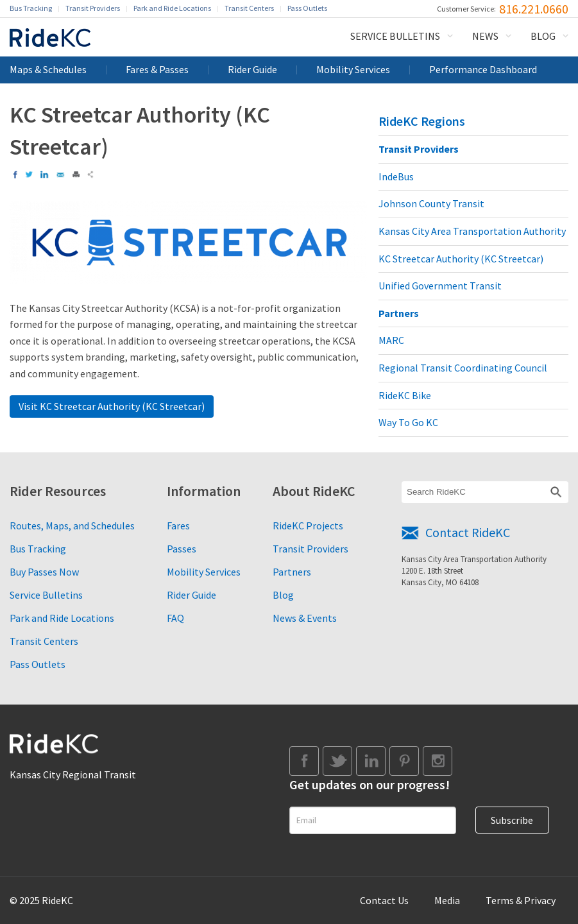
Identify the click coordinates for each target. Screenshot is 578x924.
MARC (391, 340)
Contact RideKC (468, 532)
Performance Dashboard (483, 69)
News (485, 36)
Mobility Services (353, 69)
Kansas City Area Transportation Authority (472, 231)
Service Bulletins (395, 36)
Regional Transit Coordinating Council (463, 368)
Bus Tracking (31, 8)
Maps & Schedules (48, 69)
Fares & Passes (157, 69)
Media (447, 900)
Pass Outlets (307, 8)
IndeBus (396, 176)
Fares (178, 526)
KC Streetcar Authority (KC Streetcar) (461, 259)
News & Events (305, 618)
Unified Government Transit (440, 286)
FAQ (175, 618)
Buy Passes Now (44, 572)
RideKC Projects (308, 526)
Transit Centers (249, 8)
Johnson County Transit (431, 203)
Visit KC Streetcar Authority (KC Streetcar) (112, 406)
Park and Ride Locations (172, 8)
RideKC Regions (422, 121)
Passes (182, 549)
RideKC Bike (405, 395)
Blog (543, 36)
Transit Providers (93, 8)
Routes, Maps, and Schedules (72, 526)
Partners (399, 313)
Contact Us (384, 900)
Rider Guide (252, 69)
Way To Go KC (408, 422)
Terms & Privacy (521, 900)
